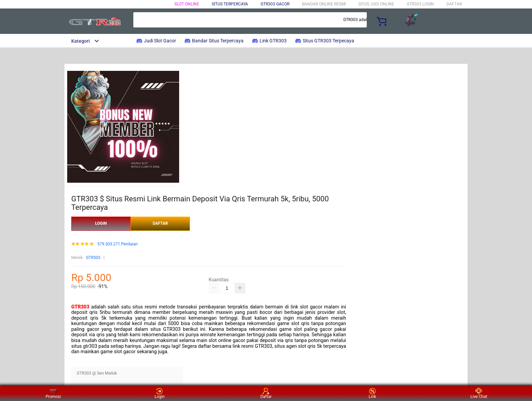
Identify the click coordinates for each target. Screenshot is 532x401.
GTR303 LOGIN (420, 4)
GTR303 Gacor (275, 4)
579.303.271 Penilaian (118, 244)
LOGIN (101, 223)
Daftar (266, 393)
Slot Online (187, 4)
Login (160, 393)
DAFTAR (454, 4)
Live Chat (479, 393)
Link (373, 393)
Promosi (53, 393)
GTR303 (93, 258)
